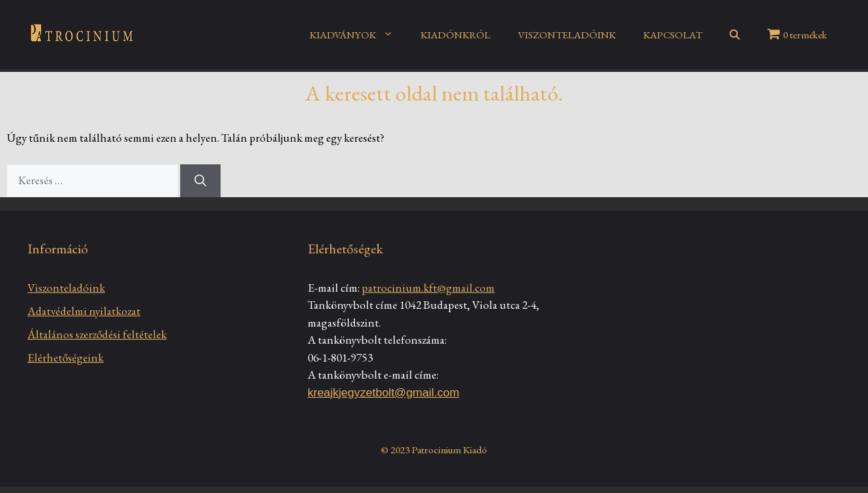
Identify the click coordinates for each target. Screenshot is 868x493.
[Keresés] (200, 181)
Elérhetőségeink (65, 357)
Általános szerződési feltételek (97, 334)
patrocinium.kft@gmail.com (428, 288)
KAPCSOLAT (673, 35)
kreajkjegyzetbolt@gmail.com (383, 393)
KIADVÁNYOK (358, 35)
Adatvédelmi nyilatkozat (84, 311)
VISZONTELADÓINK (567, 35)
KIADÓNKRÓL (456, 35)
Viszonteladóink (66, 288)
